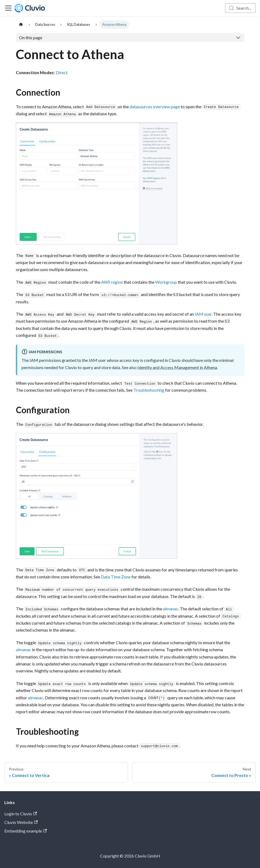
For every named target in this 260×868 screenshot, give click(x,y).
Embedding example (26, 831)
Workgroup (166, 282)
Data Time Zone (116, 577)
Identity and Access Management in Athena (177, 367)
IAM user (203, 314)
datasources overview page (155, 107)
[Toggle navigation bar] (8, 8)
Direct (62, 72)
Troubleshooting (149, 390)
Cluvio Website (21, 822)
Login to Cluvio (21, 814)
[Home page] (21, 25)
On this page (31, 37)
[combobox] (240, 8)
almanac (171, 609)
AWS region (112, 282)
